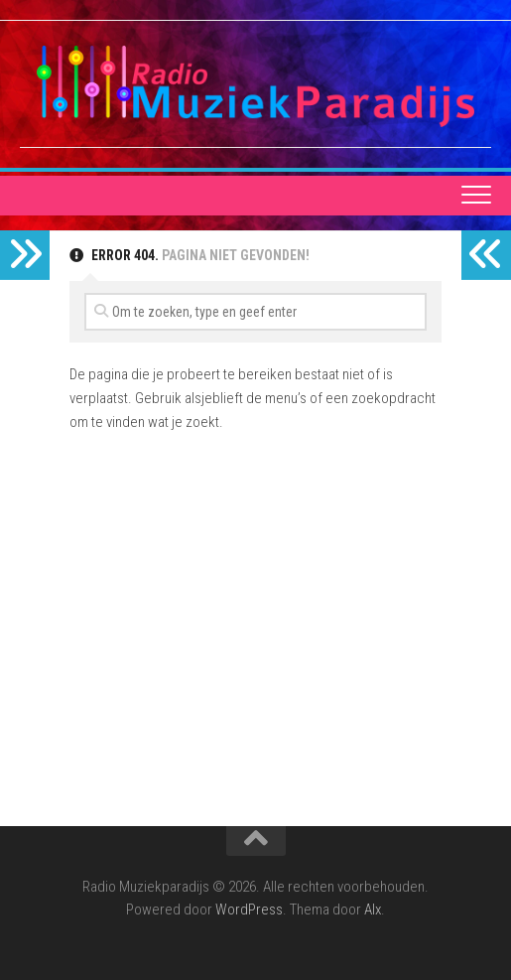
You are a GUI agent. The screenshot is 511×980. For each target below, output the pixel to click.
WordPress (249, 910)
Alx (373, 910)
